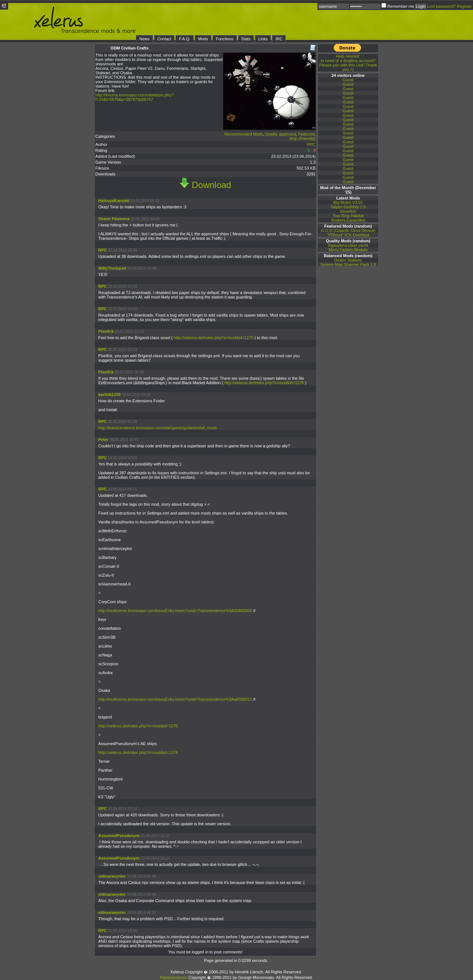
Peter (103, 440)
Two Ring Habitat (348, 216)
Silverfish (348, 211)
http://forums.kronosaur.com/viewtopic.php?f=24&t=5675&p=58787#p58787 (135, 97)
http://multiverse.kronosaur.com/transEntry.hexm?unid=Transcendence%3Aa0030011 (176, 699)
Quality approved (281, 134)
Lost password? (441, 6)
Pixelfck (106, 331)
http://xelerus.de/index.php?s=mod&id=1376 (138, 752)
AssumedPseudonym (119, 836)
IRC (279, 39)
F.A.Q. (185, 39)
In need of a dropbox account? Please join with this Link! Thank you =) (348, 63)
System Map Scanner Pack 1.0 (348, 264)
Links (263, 39)
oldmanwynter (112, 876)
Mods (203, 39)
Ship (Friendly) (302, 139)
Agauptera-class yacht (348, 245)
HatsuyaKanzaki (114, 201)
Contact (164, 39)
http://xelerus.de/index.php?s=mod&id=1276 (264, 383)
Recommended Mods (244, 134)
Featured (306, 134)
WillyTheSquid (112, 268)
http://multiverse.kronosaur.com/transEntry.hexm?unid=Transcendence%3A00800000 (176, 611)
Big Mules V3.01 (348, 202)
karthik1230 (110, 395)
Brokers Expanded (348, 220)
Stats (246, 39)
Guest (348, 80)
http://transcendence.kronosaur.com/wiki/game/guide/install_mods (158, 428)
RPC (311, 144)
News (144, 39)
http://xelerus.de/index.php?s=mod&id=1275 (213, 338)
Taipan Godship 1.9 (348, 207)
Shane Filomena (114, 219)
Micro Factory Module (348, 250)
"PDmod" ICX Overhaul (348, 235)
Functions (225, 39)
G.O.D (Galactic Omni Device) (348, 231)
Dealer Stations (348, 260)
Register (464, 6)
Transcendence (173, 977)
